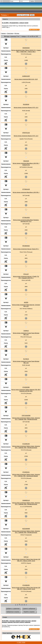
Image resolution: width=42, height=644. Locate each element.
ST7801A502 (26, 218)
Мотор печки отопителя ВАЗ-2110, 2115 (26, 79)
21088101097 (26, 76)
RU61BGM (26, 104)
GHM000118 (26, 500)
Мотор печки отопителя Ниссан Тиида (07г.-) (26, 249)
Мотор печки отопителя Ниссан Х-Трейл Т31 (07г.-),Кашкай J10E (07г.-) (26, 277)
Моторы (17, 33)
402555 (26, 302)
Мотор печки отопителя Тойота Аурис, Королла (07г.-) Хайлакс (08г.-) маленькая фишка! (26, 475)
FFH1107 (26, 274)
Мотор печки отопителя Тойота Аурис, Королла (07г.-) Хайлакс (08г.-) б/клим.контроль (26, 419)
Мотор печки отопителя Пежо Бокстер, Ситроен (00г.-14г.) (26, 305)
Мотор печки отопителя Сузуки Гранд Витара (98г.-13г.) (26, 334)
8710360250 (26, 585)
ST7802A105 (26, 189)
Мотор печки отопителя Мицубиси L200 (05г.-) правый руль (26, 164)
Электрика (10, 33)
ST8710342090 (26, 416)
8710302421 (26, 472)
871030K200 (26, 444)
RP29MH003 (26, 246)
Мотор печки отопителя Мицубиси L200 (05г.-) (26, 192)
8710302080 (26, 387)
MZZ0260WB (26, 529)
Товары (4, 15)
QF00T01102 (26, 133)
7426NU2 (26, 331)
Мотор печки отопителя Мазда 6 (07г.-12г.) (26, 108)
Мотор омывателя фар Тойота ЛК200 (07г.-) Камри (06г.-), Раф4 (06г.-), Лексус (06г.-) (26, 51)
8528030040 (26, 48)
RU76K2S (26, 359)
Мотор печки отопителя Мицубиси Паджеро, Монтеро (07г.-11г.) (26, 221)
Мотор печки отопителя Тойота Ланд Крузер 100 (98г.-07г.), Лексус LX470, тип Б (26, 560)
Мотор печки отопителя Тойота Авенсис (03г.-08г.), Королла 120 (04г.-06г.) (26, 390)
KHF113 (26, 557)
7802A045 (26, 161)
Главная (3, 33)
